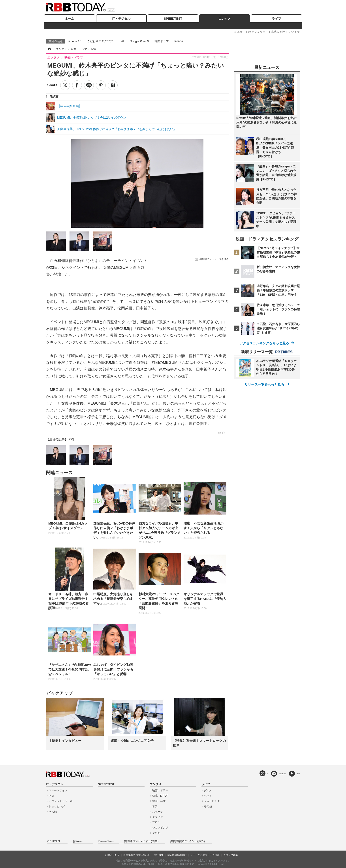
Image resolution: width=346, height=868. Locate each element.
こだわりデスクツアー (101, 41)
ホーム (70, 19)
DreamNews (106, 841)
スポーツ (158, 812)
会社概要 (159, 855)
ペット (208, 796)
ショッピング (57, 806)
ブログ (156, 822)
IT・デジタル (121, 19)
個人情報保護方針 (177, 855)
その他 (53, 812)
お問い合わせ (112, 855)
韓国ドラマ (162, 41)
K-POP (179, 41)
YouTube (282, 774)
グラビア (158, 817)
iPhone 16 (75, 41)
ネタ (51, 796)
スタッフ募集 (231, 855)
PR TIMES (53, 841)
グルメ (208, 790)
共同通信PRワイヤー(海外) (188, 841)
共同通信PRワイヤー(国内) (141, 841)
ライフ (276, 19)
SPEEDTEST (173, 19)
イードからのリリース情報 (205, 855)
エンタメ (225, 19)
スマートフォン (58, 790)
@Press (78, 841)
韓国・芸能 (159, 801)
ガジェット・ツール (61, 801)
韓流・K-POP (160, 796)
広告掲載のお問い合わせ (137, 855)
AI (123, 41)
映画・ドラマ (160, 790)
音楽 (155, 806)
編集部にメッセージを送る (214, 259)
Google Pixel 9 (139, 41)
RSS (298, 774)
